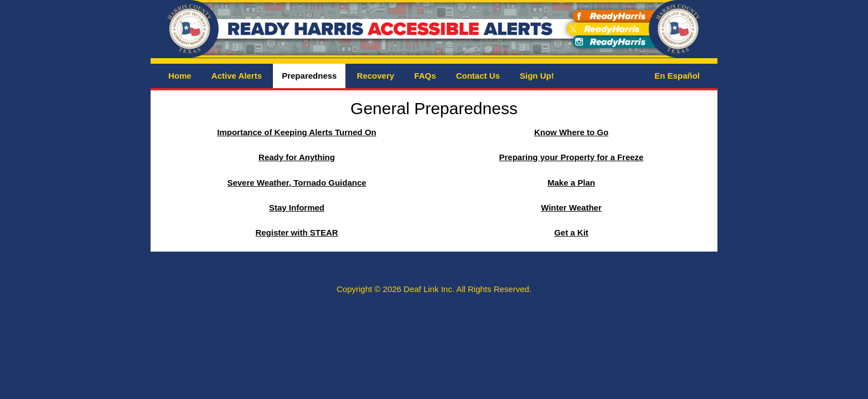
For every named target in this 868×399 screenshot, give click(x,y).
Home (180, 76)
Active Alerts (237, 76)
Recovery (376, 76)
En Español (677, 76)
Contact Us (478, 76)
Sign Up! (537, 76)
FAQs (425, 76)
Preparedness (309, 76)
